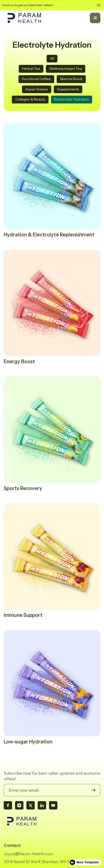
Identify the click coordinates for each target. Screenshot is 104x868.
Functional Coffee (36, 79)
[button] (95, 18)
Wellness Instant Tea (66, 69)
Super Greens (37, 89)
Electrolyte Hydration (72, 99)
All (52, 58)
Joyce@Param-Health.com (28, 854)
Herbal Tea (31, 69)
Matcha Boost (71, 79)
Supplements (68, 89)
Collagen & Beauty (30, 99)
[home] (24, 18)
